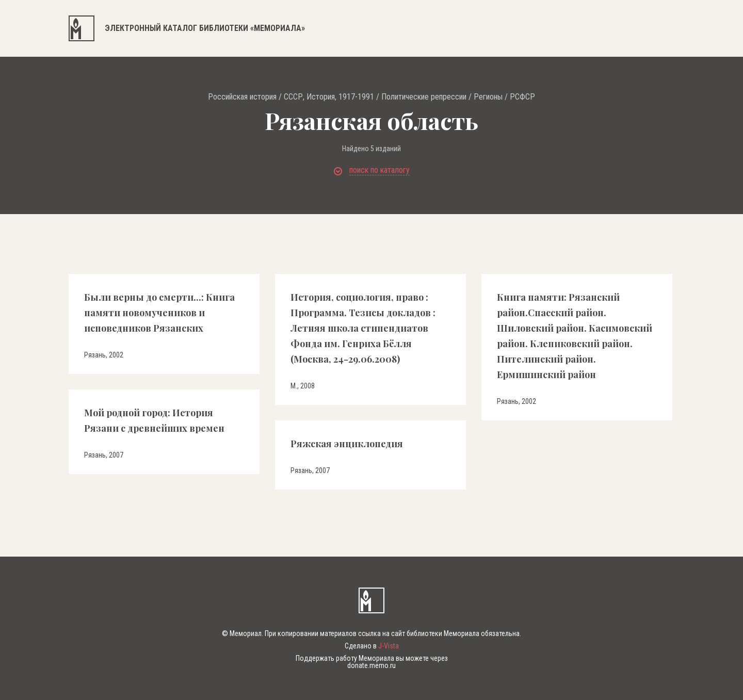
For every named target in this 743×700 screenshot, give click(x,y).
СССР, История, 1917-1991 (329, 97)
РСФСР (522, 97)
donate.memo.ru (372, 665)
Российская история (242, 97)
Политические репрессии (424, 97)
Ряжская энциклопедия (347, 444)
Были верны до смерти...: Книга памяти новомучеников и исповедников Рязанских (159, 313)
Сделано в (372, 646)
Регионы (488, 97)
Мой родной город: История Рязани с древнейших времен (154, 420)
